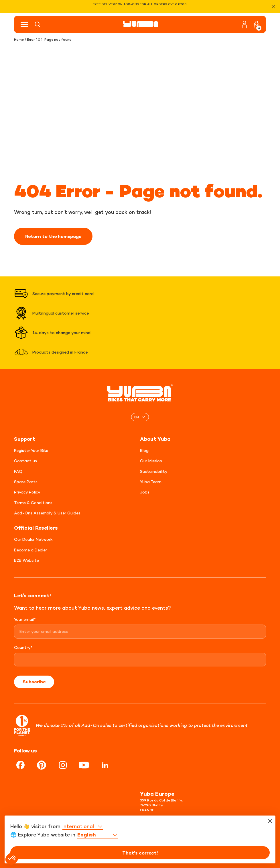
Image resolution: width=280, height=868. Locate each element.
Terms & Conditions (33, 503)
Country (23, 647)
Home (19, 40)
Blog (144, 450)
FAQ (18, 471)
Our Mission (151, 461)
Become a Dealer (30, 550)
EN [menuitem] (137, 417)
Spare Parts (26, 482)
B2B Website (26, 560)
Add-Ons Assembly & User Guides (47, 513)
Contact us (25, 461)
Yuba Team (151, 482)
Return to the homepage (53, 236)
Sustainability (154, 471)
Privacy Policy (27, 492)
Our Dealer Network (33, 539)
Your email (25, 619)
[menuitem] (140, 417)
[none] (140, 417)
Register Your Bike (31, 450)
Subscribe (34, 682)
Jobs (145, 492)
